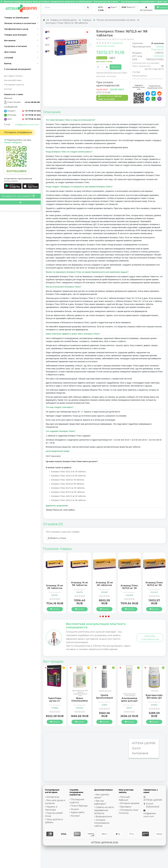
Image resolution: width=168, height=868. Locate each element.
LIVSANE (9, 58)
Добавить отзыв (57, 538)
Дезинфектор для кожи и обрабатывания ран (80, 693)
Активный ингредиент (18, 69)
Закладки (126, 807)
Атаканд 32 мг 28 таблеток (104, 584)
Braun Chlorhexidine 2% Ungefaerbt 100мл (80, 702)
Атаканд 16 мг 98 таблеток (80, 584)
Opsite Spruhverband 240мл (104, 698)
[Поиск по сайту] (88, 7)
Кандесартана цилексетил (148, 79)
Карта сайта (78, 812)
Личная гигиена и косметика (20, 23)
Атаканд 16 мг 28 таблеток (55, 587)
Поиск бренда (79, 806)
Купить (115, 67)
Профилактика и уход (16, 29)
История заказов (130, 803)
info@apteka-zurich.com (27, 125)
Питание (155, 691)
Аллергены (53, 797)
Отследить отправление (18, 132)
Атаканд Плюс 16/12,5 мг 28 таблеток (129, 588)
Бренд (8, 63)
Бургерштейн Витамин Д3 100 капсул (154, 698)
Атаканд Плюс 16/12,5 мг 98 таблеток (154, 585)
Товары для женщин (15, 35)
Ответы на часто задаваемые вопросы (104, 810)
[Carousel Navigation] (73, 43)
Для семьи (10, 52)
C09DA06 (159, 56)
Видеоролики (104, 817)
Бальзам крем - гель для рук (130, 695)
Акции (75, 809)
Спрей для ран (105, 691)
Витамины (10, 41)
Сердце (87, 20)
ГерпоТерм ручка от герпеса (55, 701)
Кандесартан (140, 76)
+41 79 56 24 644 (31, 111)
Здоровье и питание (16, 46)
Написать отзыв (105, 46)
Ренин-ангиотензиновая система (116, 20)
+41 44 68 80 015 (32, 102)
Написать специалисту (150, 638)
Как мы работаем (13, 80)
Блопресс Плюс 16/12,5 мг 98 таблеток (67, 23)
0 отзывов (116, 43)
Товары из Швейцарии (16, 18)
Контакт (8, 89)
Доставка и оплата (13, 76)
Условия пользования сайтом (102, 823)
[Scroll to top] (20, 203)
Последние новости (14, 85)
